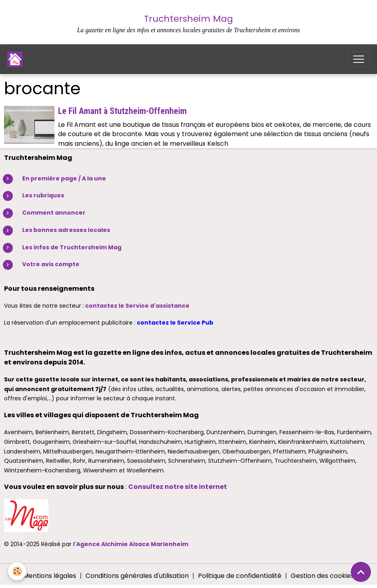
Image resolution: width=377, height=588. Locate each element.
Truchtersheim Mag (188, 19)
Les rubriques (43, 195)
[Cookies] (17, 571)
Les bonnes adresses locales (66, 230)
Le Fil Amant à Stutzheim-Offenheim (122, 111)
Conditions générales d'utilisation (137, 576)
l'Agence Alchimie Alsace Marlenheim (131, 544)
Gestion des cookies (322, 576)
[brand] (17, 59)
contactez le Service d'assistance (137, 306)
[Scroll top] (361, 572)
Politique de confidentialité (240, 576)
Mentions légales (50, 576)
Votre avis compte (51, 264)
